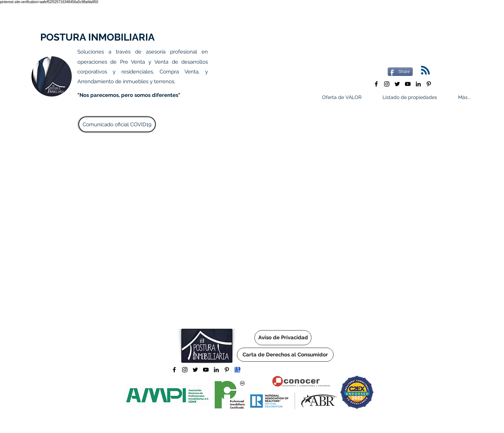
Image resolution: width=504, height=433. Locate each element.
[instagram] (387, 84)
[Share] (400, 72)
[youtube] (408, 84)
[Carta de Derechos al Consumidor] (285, 355)
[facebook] (376, 84)
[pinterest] (429, 84)
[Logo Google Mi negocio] (237, 370)
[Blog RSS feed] (425, 70)
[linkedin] (418, 84)
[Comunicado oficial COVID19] (117, 124)
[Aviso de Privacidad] (283, 338)
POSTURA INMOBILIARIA (97, 37)
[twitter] (397, 84)
